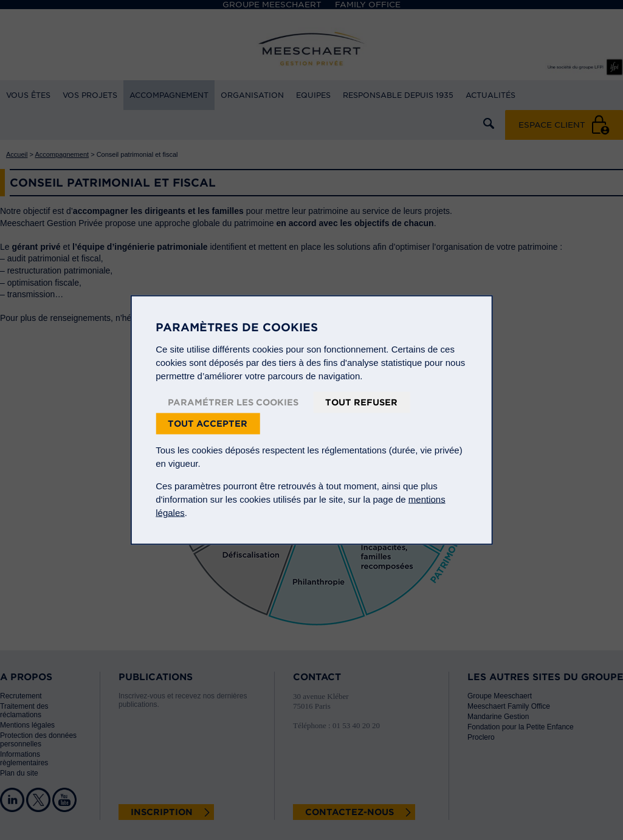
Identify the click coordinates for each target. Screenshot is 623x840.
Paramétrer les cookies (233, 402)
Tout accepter (208, 424)
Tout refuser (361, 402)
